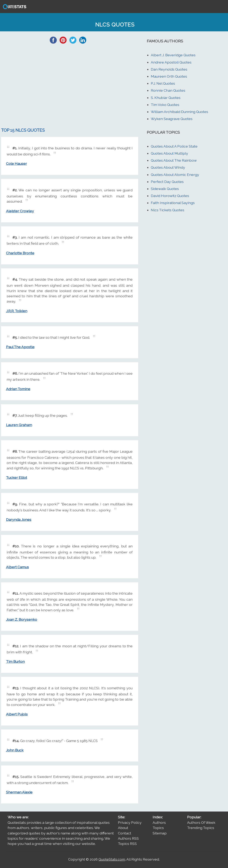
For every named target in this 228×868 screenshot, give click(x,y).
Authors (159, 822)
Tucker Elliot (17, 478)
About (123, 828)
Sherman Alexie (19, 792)
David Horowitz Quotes (170, 196)
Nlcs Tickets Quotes (168, 210)
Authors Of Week (201, 822)
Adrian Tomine (18, 389)
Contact (125, 833)
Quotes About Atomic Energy (175, 175)
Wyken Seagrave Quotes (172, 119)
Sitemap (160, 833)
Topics (158, 828)
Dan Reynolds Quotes (169, 69)
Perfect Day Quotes (167, 182)
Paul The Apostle (20, 347)
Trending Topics (201, 828)
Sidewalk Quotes (165, 189)
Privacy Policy (130, 822)
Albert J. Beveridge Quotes (173, 55)
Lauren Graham (19, 425)
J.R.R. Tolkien (17, 311)
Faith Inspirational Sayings (173, 203)
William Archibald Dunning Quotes (179, 112)
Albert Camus (17, 567)
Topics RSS (127, 844)
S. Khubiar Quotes (166, 98)
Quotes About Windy (168, 167)
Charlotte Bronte (20, 253)
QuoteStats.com (112, 859)
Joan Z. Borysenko (22, 619)
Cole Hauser (16, 164)
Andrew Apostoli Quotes (171, 62)
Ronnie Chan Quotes (168, 90)
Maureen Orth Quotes (169, 76)
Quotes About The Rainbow (174, 160)
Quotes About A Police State (174, 146)
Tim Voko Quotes (165, 105)
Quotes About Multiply (169, 153)
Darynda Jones (19, 520)
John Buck (15, 750)
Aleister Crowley (20, 211)
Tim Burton (15, 661)
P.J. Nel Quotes (163, 83)
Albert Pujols (17, 714)
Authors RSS (128, 838)
